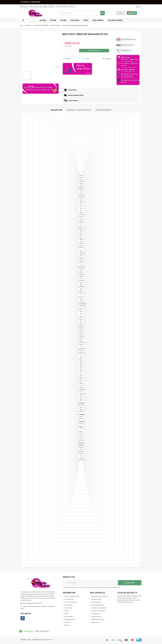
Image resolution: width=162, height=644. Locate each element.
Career (66, 614)
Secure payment (69, 599)
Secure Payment (49, 7)
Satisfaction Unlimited (98, 619)
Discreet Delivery (96, 599)
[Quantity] (71, 51)
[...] (31, 600)
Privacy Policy (68, 605)
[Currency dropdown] (138, 7)
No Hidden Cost (96, 614)
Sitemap (67, 625)
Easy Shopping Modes (98, 605)
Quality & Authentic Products (100, 596)
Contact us (67, 622)
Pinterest (107, 59)
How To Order (61, 7)
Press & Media (68, 617)
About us (67, 611)
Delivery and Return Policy (72, 596)
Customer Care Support (98, 611)
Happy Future (95, 622)
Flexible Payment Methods (99, 608)
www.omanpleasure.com (46, 640)
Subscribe (130, 583)
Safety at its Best (96, 617)
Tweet (86, 59)
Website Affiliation (70, 619)
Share (67, 59)
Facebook (23, 618)
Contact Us (71, 7)
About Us (24, 7)
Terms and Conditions (71, 602)
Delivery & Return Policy (36, 7)
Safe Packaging (96, 602)
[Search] (82, 13)
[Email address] (90, 583)
